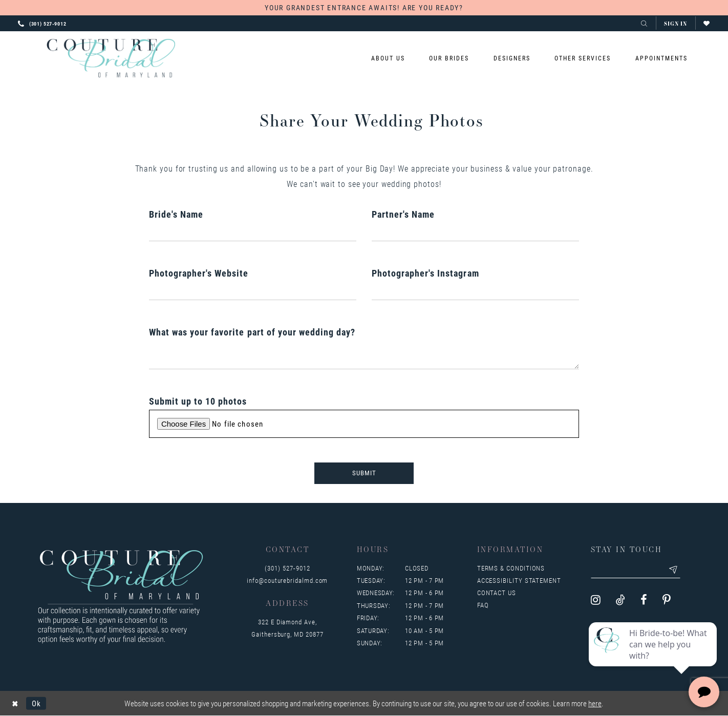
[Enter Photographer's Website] (253, 291)
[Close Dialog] (15, 703)
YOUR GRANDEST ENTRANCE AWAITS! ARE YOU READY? (364, 7)
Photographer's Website (199, 273)
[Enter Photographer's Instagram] (475, 291)
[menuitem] (388, 58)
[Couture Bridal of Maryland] (111, 58)
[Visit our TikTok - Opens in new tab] (620, 600)
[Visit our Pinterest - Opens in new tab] (667, 600)
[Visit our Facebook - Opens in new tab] (644, 600)
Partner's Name (403, 214)
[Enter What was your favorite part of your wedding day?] (364, 355)
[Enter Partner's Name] (475, 232)
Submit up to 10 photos (198, 401)
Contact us (497, 593)
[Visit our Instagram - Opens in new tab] (596, 600)
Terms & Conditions (511, 568)
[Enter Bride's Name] (253, 232)
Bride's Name (176, 214)
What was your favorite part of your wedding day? (252, 332)
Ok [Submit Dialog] (36, 703)
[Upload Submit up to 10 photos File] (364, 424)
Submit (364, 473)
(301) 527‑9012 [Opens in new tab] (287, 568)
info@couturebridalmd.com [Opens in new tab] (287, 580)
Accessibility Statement (519, 580)
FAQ (483, 605)
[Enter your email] (636, 570)
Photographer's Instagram (425, 273)
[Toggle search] (644, 23)
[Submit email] (674, 570)
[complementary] (654, 660)
